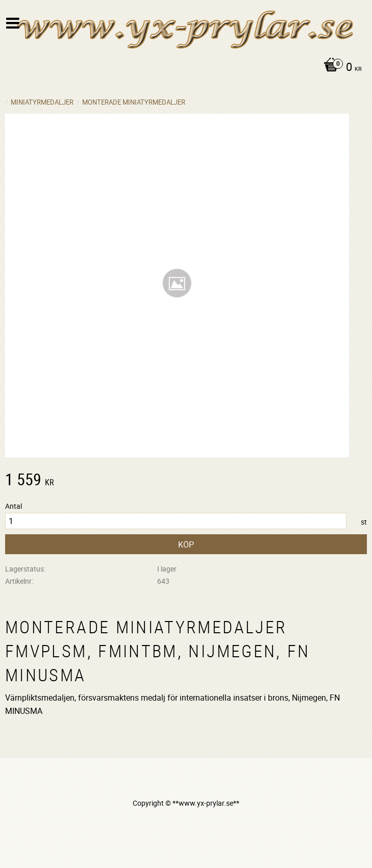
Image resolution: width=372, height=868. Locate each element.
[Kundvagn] (183, 68)
